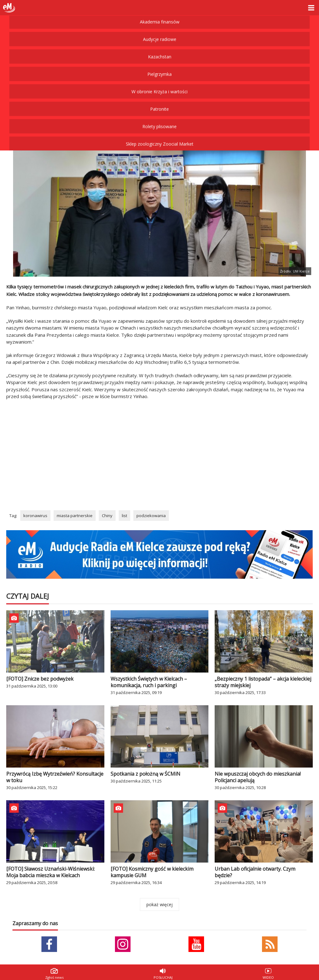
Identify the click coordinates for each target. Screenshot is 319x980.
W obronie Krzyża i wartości (159, 49)
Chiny (107, 516)
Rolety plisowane (159, 84)
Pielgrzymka (159, 32)
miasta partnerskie (75, 516)
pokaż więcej (159, 904)
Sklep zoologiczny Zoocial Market (160, 101)
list (124, 516)
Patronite (159, 67)
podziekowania (151, 516)
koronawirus (35, 516)
